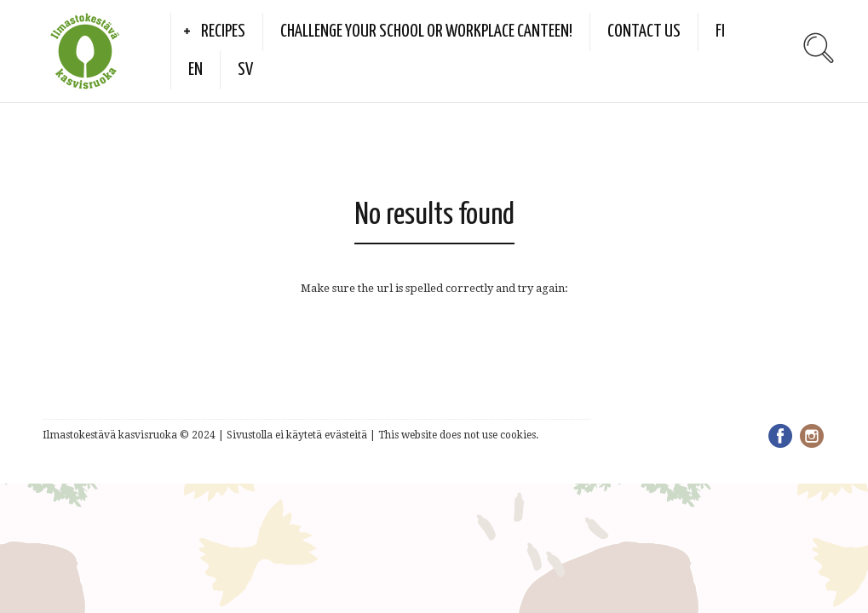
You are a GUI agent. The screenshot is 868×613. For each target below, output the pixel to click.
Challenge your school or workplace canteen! (426, 32)
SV (245, 70)
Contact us (644, 32)
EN (195, 70)
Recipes (223, 32)
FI (720, 32)
